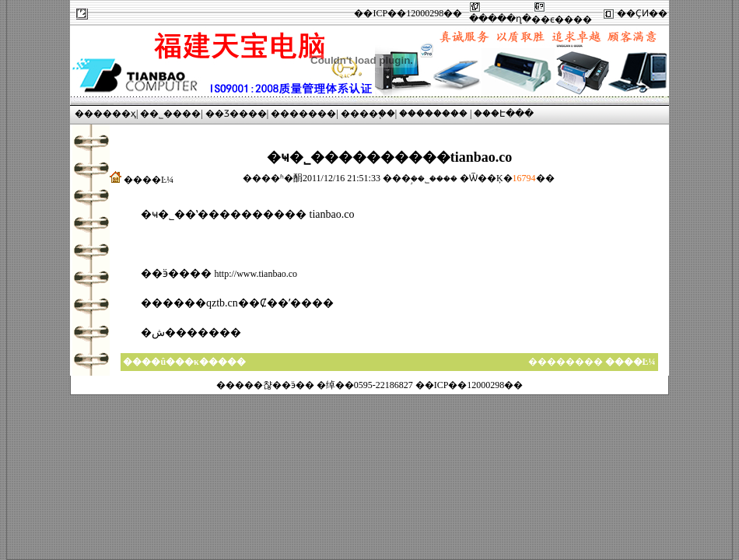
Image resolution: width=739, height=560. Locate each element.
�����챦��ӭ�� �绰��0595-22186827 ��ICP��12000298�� (370, 385)
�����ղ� (500, 19)
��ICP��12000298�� (408, 13)
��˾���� (170, 114)
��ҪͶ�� (642, 13)
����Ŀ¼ (149, 180)
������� (303, 114)
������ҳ (105, 114)
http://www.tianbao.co (256, 274)
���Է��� (504, 114)
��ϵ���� (562, 19)
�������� (433, 114)
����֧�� (368, 114)
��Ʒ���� (236, 114)
